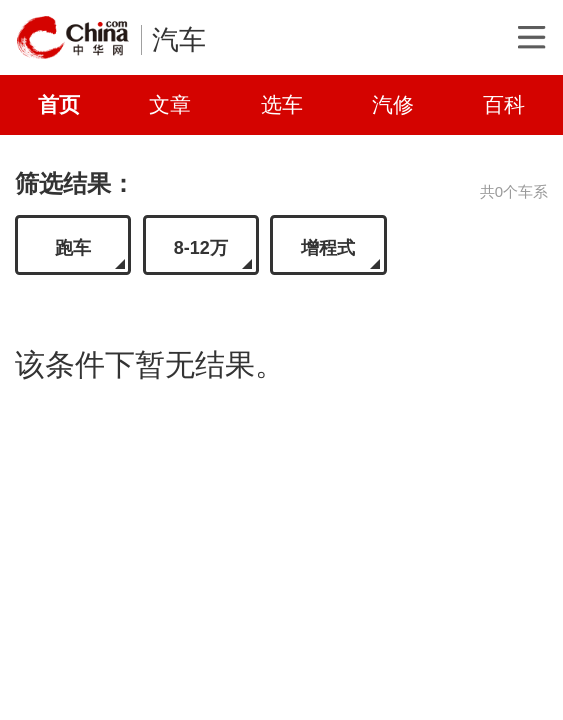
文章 (170, 104)
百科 (504, 104)
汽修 (393, 104)
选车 (282, 104)
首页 (59, 104)
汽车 (179, 40)
